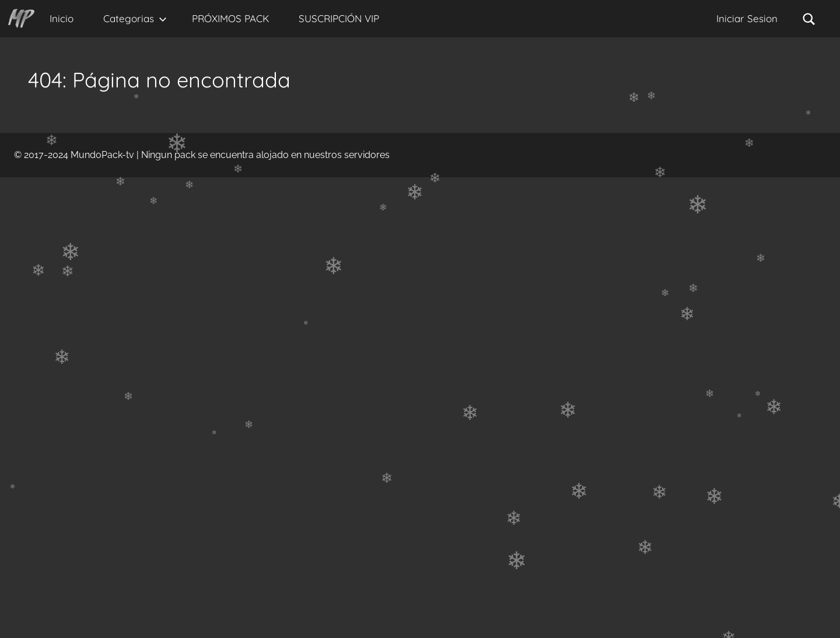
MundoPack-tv (102, 155)
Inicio (62, 18)
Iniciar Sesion (747, 18)
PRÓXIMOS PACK (230, 18)
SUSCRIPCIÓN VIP (339, 18)
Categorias (135, 18)
